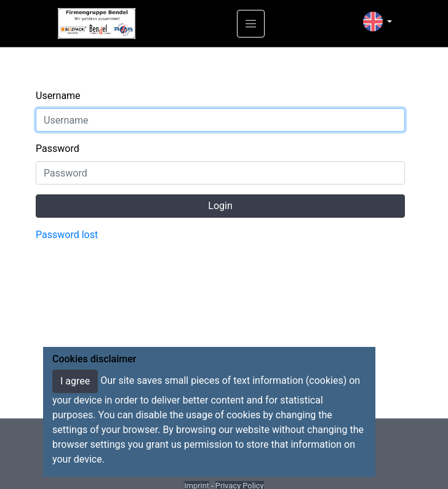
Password (58, 149)
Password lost (67, 235)
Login (220, 206)
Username (58, 96)
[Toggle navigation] (251, 24)
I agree (75, 381)
